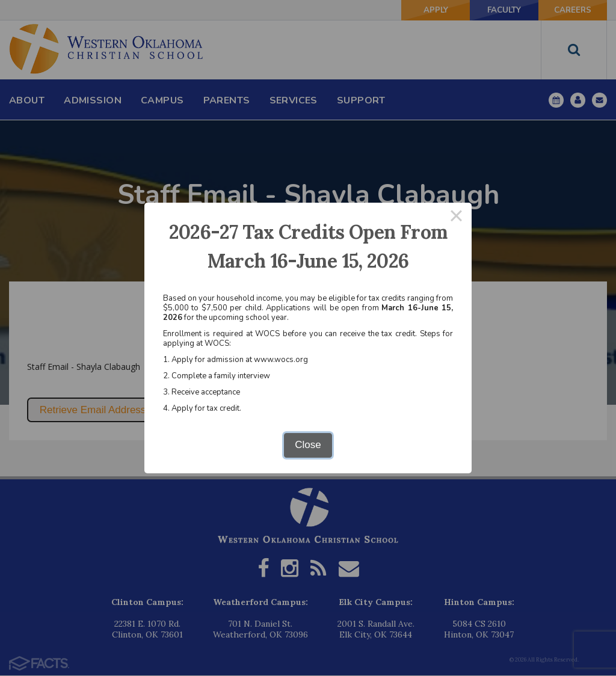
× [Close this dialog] (457, 218)
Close (308, 445)
